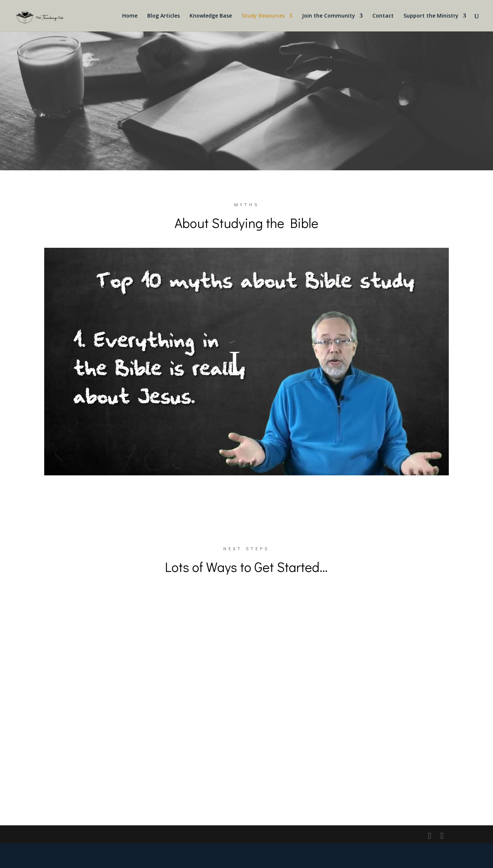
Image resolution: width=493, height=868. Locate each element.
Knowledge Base (211, 16)
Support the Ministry (431, 16)
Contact (383, 16)
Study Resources (263, 16)
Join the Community (329, 16)
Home (130, 16)
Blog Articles (164, 16)
